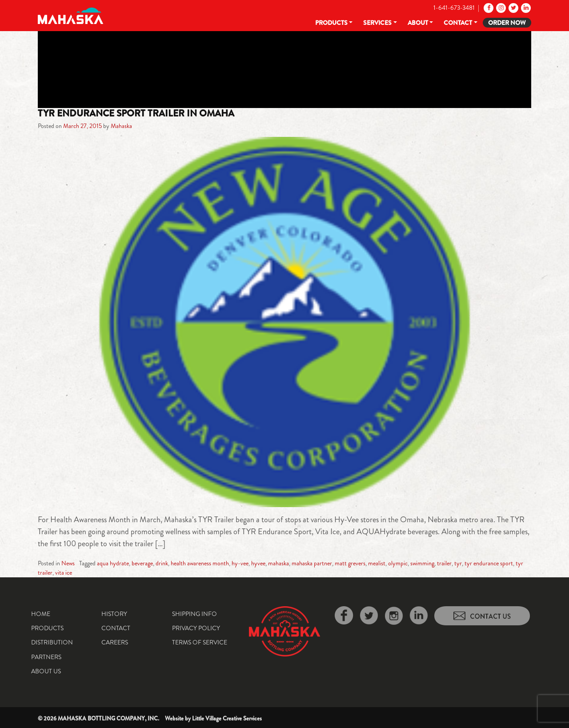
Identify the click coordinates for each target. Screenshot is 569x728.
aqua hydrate (113, 563)
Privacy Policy (196, 628)
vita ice (64, 572)
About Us (46, 671)
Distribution (52, 642)
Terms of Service (200, 642)
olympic (398, 563)
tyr (458, 563)
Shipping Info (194, 614)
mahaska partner (312, 563)
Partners (46, 657)
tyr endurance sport (489, 563)
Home (41, 614)
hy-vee (240, 563)
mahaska (278, 563)
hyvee (258, 563)
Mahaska (121, 126)
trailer (444, 563)
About (418, 23)
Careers (115, 642)
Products (331, 23)
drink (162, 563)
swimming (422, 563)
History (114, 614)
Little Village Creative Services (227, 718)
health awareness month (200, 563)
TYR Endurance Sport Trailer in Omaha (136, 113)
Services (377, 23)
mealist (377, 563)
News (68, 563)
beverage (142, 563)
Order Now (507, 23)
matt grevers (350, 563)
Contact (458, 23)
